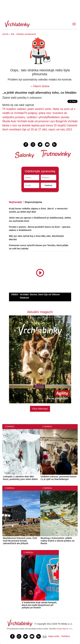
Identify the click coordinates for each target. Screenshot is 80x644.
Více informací (40, 409)
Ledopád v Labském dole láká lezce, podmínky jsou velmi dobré (20, 478)
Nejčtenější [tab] (16, 202)
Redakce (66, 636)
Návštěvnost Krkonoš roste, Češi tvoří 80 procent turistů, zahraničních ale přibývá (20, 541)
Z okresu (10, 427)
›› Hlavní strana (40, 86)
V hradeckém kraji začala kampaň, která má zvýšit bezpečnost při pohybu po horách (39, 605)
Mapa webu (54, 636)
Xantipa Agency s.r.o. (64, 629)
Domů (5, 34)
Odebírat (48, 185)
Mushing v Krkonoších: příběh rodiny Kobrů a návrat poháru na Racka (58, 541)
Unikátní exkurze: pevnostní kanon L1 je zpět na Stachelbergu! (59, 478)
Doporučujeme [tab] (33, 202)
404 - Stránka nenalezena (23, 34)
